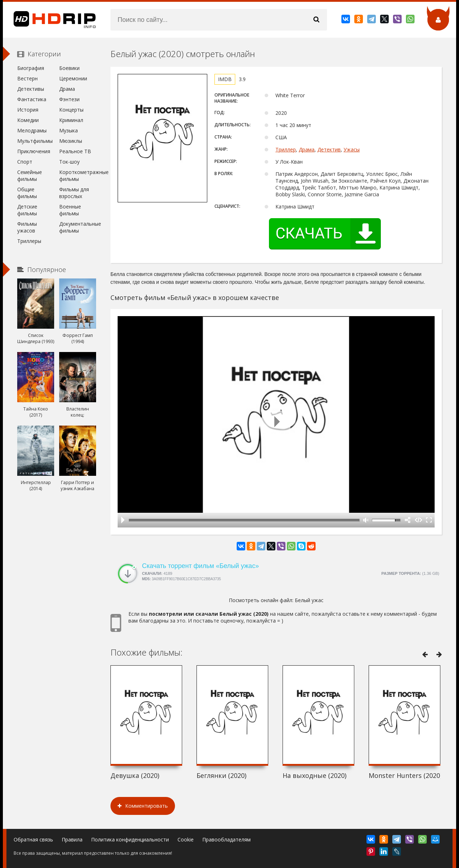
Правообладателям (226, 839)
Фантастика (32, 99)
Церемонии (73, 78)
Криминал (71, 120)
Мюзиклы (71, 141)
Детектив (329, 149)
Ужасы (352, 149)
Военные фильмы (70, 210)
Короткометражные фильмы (78, 175)
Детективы (31, 89)
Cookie (186, 839)
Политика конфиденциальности (130, 839)
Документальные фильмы (78, 227)
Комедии (28, 120)
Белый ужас (309, 600)
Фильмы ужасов (27, 227)
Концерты (71, 110)
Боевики (69, 68)
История (28, 110)
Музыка (68, 130)
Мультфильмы (35, 141)
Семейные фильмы (30, 175)
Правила (72, 839)
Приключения (34, 151)
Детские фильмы (27, 210)
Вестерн (27, 78)
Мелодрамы (32, 130)
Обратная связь (33, 839)
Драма (307, 149)
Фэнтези (69, 99)
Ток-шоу (69, 162)
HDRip (49, 20)
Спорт (25, 162)
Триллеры (29, 241)
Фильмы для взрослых (74, 193)
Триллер (286, 149)
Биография (31, 68)
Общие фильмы (27, 193)
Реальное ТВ (75, 151)
